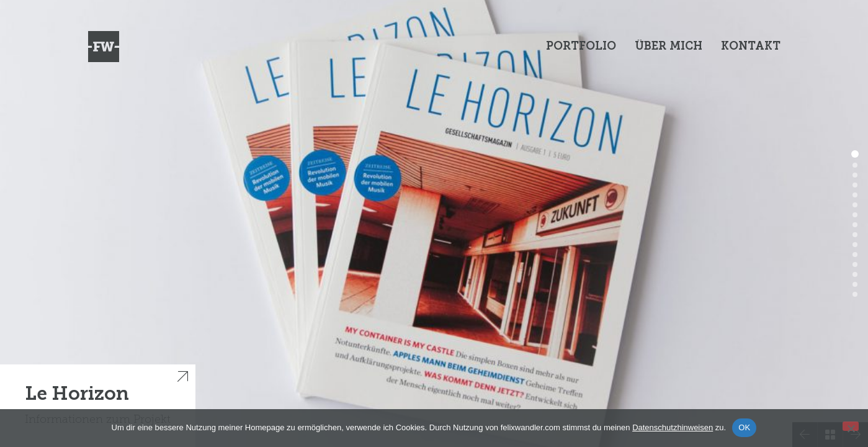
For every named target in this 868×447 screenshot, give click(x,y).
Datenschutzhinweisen (673, 427)
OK (744, 427)
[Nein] (851, 426)
